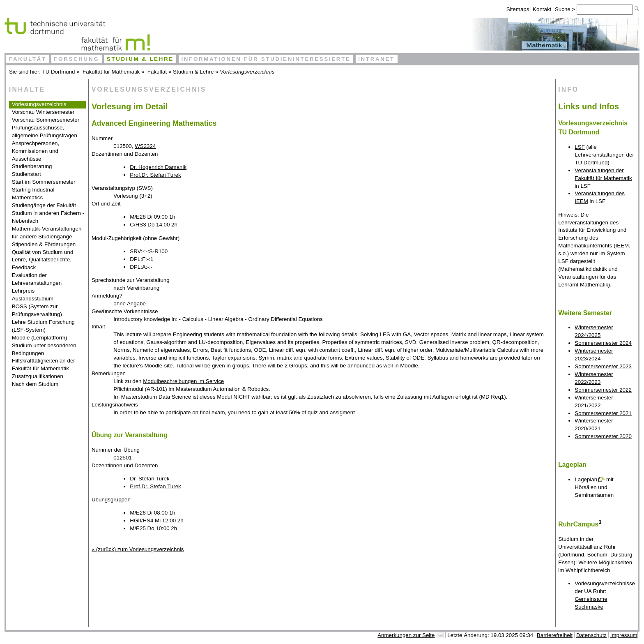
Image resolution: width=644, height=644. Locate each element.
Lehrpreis (23, 291)
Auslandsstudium (33, 299)
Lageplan (586, 479)
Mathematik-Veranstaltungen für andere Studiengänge (47, 233)
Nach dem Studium (35, 384)
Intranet (376, 59)
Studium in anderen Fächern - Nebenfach (48, 217)
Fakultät (28, 59)
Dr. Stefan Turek (149, 479)
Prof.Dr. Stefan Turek (155, 175)
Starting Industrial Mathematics (33, 194)
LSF (580, 147)
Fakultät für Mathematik (111, 72)
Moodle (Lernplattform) (40, 338)
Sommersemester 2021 (603, 413)
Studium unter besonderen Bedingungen (44, 349)
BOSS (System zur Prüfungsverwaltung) (37, 310)
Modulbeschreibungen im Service (183, 381)
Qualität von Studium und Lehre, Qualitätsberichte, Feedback (43, 260)
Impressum (624, 635)
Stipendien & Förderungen (44, 244)
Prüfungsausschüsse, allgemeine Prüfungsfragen (45, 132)
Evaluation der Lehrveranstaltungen (37, 279)
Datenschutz (591, 635)
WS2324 (145, 146)
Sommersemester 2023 (603, 366)
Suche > (566, 9)
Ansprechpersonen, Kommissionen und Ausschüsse (36, 151)
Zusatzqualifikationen (38, 376)
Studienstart (26, 174)
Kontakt (542, 9)
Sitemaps (518, 9)
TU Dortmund (59, 72)
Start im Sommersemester (44, 182)
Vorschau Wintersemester (43, 112)
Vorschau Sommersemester (46, 120)
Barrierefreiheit (555, 635)
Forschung (76, 59)
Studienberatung (32, 166)
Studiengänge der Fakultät (44, 205)
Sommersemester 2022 (603, 390)
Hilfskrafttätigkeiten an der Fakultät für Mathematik (44, 365)
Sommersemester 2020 (603, 436)
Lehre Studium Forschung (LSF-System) (43, 326)
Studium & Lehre (140, 59)
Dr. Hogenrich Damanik (158, 167)
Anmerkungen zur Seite (406, 635)
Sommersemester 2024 (603, 343)
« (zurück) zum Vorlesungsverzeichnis (138, 549)
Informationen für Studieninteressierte (266, 59)
